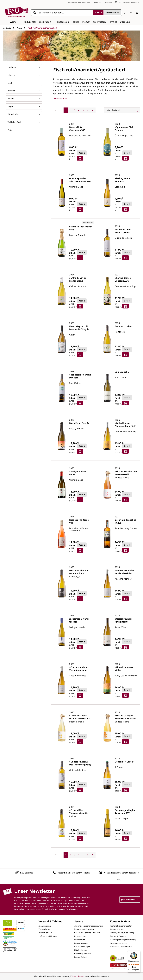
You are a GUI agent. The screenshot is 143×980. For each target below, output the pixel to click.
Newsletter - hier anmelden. (121, 947)
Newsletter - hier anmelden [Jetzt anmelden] (79, 3)
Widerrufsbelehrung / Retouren (87, 933)
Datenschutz (80, 940)
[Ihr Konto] (131, 13)
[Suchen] (98, 13)
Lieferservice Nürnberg (48, 936)
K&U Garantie (27, 873)
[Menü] (139, 952)
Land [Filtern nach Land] (24, 83)
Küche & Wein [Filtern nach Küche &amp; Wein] (24, 114)
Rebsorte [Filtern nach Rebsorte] (24, 91)
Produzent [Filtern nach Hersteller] (24, 67)
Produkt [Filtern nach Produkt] (24, 99)
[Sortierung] (122, 110)
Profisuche (113, 13)
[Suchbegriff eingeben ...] (65, 13)
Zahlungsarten (45, 926)
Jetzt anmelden (130, 900)
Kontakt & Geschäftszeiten (121, 926)
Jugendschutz (80, 936)
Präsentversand (45, 933)
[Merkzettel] (125, 13)
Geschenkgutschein (82, 954)
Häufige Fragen (81, 950)
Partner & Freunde (118, 936)
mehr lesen (60, 99)
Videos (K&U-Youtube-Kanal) (122, 933)
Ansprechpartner (117, 929)
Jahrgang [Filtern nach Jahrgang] (24, 75)
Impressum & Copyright (84, 929)
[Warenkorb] (137, 13)
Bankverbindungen (82, 947)
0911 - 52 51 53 (84, 873)
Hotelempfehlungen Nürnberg (123, 940)
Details (82, 153)
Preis (24, 130)
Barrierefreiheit (81, 957)
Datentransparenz (82, 943)
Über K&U (97, 3)
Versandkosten (45, 929)
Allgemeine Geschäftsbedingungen (89, 926)
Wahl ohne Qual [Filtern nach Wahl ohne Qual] (24, 122)
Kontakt (109, 3)
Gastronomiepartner (119, 943)
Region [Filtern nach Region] (24, 106)
